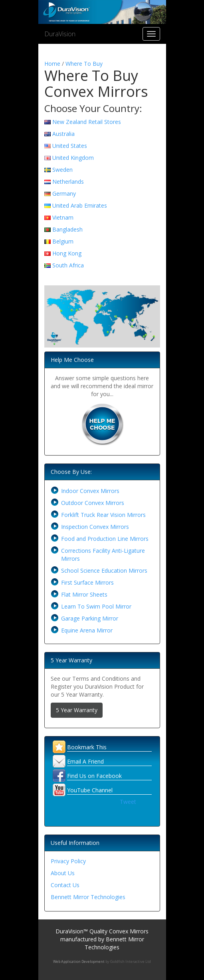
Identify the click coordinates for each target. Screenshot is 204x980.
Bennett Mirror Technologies (88, 897)
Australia (63, 134)
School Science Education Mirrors (104, 571)
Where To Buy (84, 64)
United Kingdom (73, 158)
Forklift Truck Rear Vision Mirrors (103, 515)
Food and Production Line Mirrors (105, 539)
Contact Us (65, 885)
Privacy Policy (68, 861)
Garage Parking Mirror (90, 618)
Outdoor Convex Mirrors (93, 503)
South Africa (68, 265)
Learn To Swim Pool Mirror (96, 606)
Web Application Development (79, 961)
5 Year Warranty (77, 710)
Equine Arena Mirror (87, 630)
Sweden (62, 170)
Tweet (128, 802)
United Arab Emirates (80, 205)
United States (70, 146)
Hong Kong (67, 253)
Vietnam (63, 217)
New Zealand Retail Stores (87, 122)
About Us (63, 873)
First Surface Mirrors (87, 582)
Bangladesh (67, 229)
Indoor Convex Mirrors (90, 491)
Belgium (63, 241)
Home (52, 64)
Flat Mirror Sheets (84, 594)
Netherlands (68, 182)
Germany (64, 193)
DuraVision (60, 34)
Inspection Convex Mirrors (95, 527)
